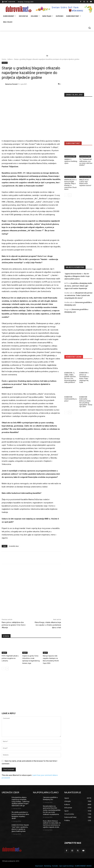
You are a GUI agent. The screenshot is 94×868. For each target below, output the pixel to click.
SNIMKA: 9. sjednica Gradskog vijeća (71, 161)
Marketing (48, 866)
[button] (89, 28)
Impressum (39, 866)
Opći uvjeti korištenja (66, 866)
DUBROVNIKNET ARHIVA (83, 866)
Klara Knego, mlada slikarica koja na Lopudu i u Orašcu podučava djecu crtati (48, 625)
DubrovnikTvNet (70, 156)
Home (4, 59)
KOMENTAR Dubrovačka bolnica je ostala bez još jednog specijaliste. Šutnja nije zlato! (86, 402)
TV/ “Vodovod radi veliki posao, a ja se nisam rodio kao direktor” (86, 162)
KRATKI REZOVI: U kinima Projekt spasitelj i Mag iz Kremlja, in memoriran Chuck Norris (70, 185)
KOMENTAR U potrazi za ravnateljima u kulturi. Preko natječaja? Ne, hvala (84, 378)
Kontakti (55, 866)
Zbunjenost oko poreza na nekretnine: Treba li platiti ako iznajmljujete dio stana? (78, 295)
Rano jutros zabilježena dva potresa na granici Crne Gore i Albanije (14, 625)
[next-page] (7, 668)
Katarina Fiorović (11, 84)
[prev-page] (3, 668)
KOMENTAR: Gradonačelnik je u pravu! (71, 399)
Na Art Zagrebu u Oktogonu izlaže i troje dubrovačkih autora (77, 276)
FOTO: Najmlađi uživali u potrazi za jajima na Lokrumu (10, 658)
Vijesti (4, 653)
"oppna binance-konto (73, 274)
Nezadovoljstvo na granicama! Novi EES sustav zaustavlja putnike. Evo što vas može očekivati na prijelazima (52, 810)
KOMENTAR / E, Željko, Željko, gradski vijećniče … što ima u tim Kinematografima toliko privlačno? (71, 378)
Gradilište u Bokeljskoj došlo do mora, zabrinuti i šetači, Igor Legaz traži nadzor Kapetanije (78, 286)
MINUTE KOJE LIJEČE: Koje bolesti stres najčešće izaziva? (85, 183)
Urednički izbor (14, 546)
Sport (45, 653)
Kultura (10, 59)
